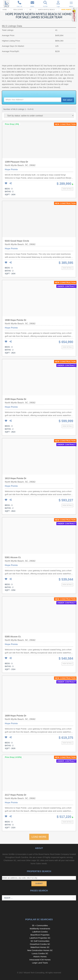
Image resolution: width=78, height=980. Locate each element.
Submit (39, 883)
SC (31, 10)
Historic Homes (40, 957)
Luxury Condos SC (40, 953)
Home (5, 10)
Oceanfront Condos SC (40, 944)
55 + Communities (40, 925)
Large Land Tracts (40, 963)
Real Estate (18, 10)
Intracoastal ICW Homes (40, 960)
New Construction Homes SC (40, 950)
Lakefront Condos (40, 932)
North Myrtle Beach (46, 10)
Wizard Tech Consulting (34, 973)
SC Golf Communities (40, 941)
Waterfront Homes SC (40, 947)
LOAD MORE (39, 837)
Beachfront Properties (40, 935)
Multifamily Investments (40, 929)
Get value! (68, 100)
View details (67, 189)
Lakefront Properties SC (40, 938)
